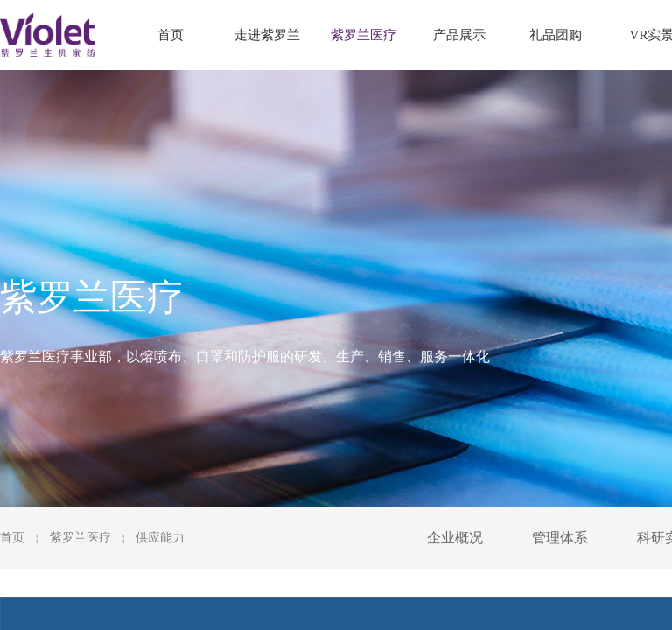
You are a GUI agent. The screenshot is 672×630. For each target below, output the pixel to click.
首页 (12, 538)
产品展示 (459, 35)
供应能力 (160, 538)
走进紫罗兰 (267, 35)
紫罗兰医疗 (80, 538)
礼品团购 (556, 35)
